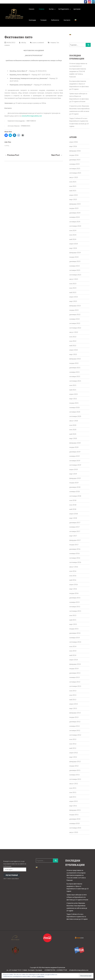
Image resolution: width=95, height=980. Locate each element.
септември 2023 (75, 275)
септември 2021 (75, 381)
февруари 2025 (75, 204)
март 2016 (73, 589)
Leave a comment (38, 42)
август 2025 (74, 177)
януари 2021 (74, 403)
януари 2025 (74, 208)
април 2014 (74, 660)
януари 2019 (74, 483)
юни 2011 (73, 792)
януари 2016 (74, 593)
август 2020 (74, 421)
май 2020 (73, 434)
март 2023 (73, 301)
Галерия (43, 20)
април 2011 (74, 801)
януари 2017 (74, 545)
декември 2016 (75, 549)
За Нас (51, 9)
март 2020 (73, 438)
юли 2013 (73, 691)
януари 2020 (74, 447)
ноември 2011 (74, 775)
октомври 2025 (75, 168)
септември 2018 (75, 496)
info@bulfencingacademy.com (79, 970)
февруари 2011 (75, 810)
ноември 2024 (74, 217)
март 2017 (73, 536)
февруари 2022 (75, 359)
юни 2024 (73, 235)
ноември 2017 (74, 527)
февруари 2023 (75, 306)
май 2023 (73, 292)
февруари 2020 (75, 443)
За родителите (64, 9)
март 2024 (73, 248)
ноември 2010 (74, 823)
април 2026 (74, 142)
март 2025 (73, 199)
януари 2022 (74, 363)
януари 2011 (74, 815)
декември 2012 (75, 722)
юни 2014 (73, 651)
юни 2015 (73, 615)
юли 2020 (73, 425)
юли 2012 (73, 739)
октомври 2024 (75, 222)
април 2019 (74, 469)
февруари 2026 (75, 151)
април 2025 (74, 195)
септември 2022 (75, 328)
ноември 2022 (74, 319)
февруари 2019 (75, 478)
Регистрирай (12, 875)
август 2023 (74, 279)
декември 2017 (75, 522)
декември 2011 (75, 770)
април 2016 (74, 584)
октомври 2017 (75, 531)
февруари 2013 (75, 713)
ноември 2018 (74, 491)
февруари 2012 (75, 761)
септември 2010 (75, 828)
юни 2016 (73, 576)
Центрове (77, 9)
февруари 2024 (75, 252)
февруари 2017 (75, 540)
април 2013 (74, 704)
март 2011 (73, 806)
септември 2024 (75, 226)
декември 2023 (75, 261)
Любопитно (55, 20)
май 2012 (73, 748)
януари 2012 (74, 766)
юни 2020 (73, 430)
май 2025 (73, 191)
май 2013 (73, 699)
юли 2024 (73, 230)
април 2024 (74, 244)
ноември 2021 (74, 372)
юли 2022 (73, 337)
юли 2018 (73, 500)
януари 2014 (74, 668)
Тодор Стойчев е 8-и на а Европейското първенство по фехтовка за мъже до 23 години (77, 917)
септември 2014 (75, 642)
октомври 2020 (75, 412)
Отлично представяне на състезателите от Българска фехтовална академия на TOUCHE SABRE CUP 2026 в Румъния (76, 875)
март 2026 (73, 146)
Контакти (67, 20)
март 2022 (73, 354)
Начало (31, 9)
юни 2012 (73, 744)
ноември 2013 (74, 677)
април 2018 (74, 514)
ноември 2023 (74, 266)
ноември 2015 (74, 602)
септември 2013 (75, 686)
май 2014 (73, 655)
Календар (32, 20)
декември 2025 (75, 160)
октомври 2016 (75, 558)
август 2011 (74, 784)
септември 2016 (75, 562)
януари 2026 (74, 155)
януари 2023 (74, 310)
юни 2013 (73, 695)
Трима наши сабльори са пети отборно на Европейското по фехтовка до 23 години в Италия (77, 897)
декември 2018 (75, 487)
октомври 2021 (75, 376)
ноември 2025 (74, 164)
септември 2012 (75, 735)
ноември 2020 (74, 407)
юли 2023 (73, 284)
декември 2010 (75, 819)
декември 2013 (75, 673)
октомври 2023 (75, 270)
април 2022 (74, 350)
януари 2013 (74, 717)
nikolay (23, 42)
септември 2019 (75, 465)
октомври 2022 (75, 323)
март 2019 (73, 474)
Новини (42, 9)
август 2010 (74, 832)
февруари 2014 (75, 664)
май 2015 (73, 620)
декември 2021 (75, 368)
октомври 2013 (75, 682)
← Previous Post (12, 155)
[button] (14, 16)
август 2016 (74, 567)
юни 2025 (73, 186)
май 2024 (73, 239)
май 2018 (73, 509)
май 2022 (73, 345)
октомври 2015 (75, 607)
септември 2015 (75, 611)
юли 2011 (73, 788)
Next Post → (57, 155)
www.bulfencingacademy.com (32, 116)
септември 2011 (75, 779)
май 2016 (73, 580)
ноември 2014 (74, 638)
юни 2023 (73, 288)
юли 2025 (73, 182)
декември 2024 (75, 213)
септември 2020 (75, 416)
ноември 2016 (74, 553)
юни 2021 (73, 385)
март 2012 (73, 757)
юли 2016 (73, 571)
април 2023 (74, 297)
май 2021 (73, 390)
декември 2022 (75, 314)
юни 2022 (73, 341)
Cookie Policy (41, 976)
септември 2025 (75, 173)
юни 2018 (73, 505)
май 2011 (73, 797)
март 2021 (73, 399)
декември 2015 (75, 598)
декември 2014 (75, 633)
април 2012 (74, 753)
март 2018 (73, 518)
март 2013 (73, 708)
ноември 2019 (74, 456)
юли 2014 (73, 646)
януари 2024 (74, 257)
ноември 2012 (74, 726)
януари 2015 (74, 629)
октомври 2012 (75, 730)
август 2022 (74, 332)
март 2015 (73, 624)
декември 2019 (75, 452)
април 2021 (74, 394)
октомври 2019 (75, 461)
